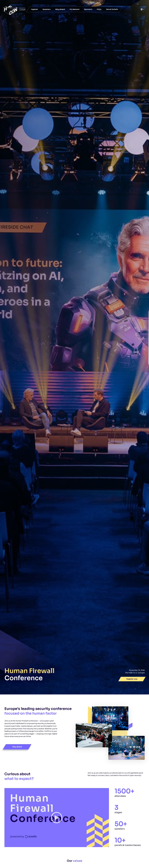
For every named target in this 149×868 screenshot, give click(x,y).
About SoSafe (112, 9)
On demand (74, 9)
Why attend (60, 9)
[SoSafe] (14, 10)
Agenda (34, 9)
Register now (132, 679)
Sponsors (88, 9)
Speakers (47, 9)
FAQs (99, 9)
